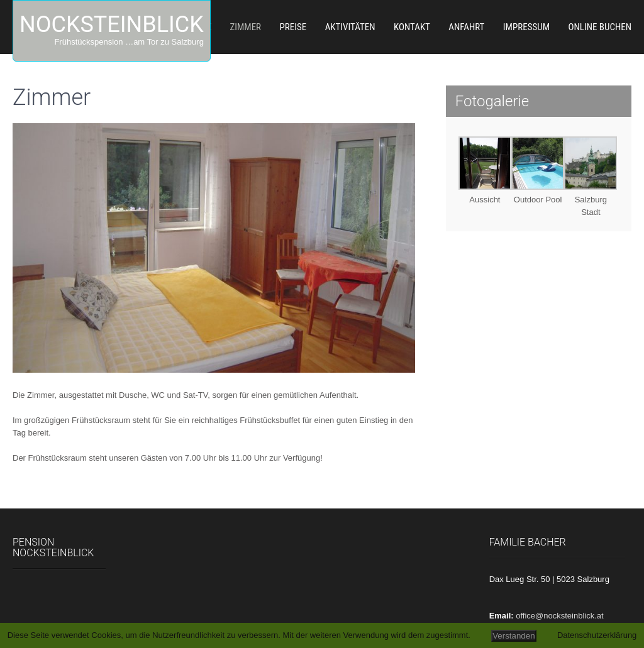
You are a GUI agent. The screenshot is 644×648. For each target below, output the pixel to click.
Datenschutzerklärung (597, 635)
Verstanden (514, 636)
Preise (293, 27)
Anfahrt (466, 27)
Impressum (526, 27)
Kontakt (412, 27)
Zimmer (245, 27)
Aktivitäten (350, 27)
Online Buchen (600, 27)
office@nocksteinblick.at (559, 616)
